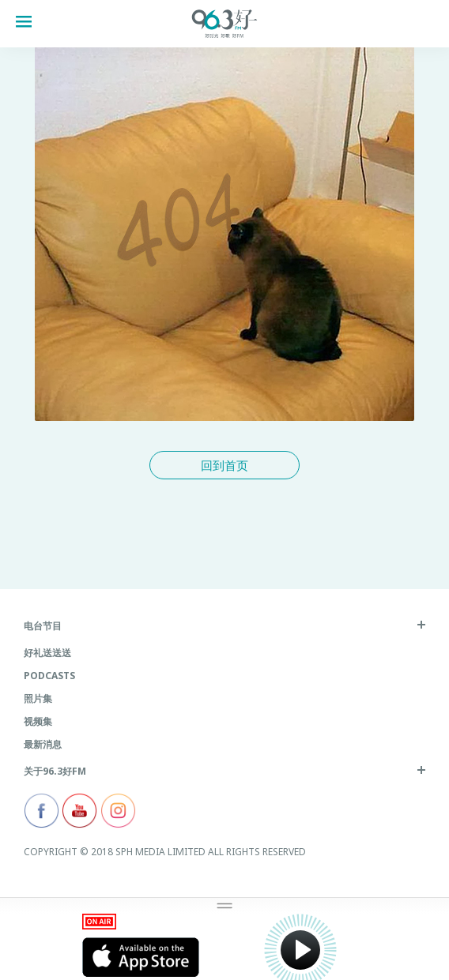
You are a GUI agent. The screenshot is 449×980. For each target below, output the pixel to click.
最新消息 (43, 744)
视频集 (38, 721)
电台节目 (43, 626)
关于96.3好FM (55, 771)
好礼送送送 (47, 653)
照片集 (38, 698)
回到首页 (224, 465)
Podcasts (49, 676)
